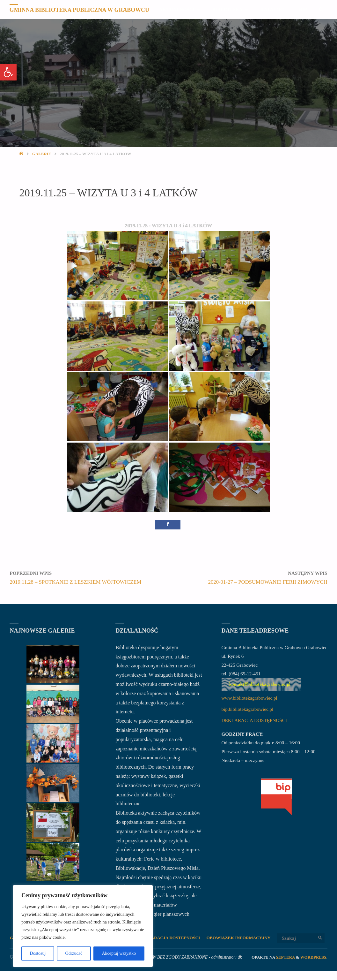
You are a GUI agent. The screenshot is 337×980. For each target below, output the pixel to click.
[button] (8, 72)
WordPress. (314, 966)
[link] (321, 29)
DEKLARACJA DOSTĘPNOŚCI (254, 720)
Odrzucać (74, 953)
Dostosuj (38, 953)
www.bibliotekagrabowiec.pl (249, 698)
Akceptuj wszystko (119, 953)
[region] (83, 926)
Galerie (42, 154)
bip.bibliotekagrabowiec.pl (248, 709)
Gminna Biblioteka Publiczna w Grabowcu (81, 10)
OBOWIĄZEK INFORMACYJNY (242, 938)
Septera (285, 966)
